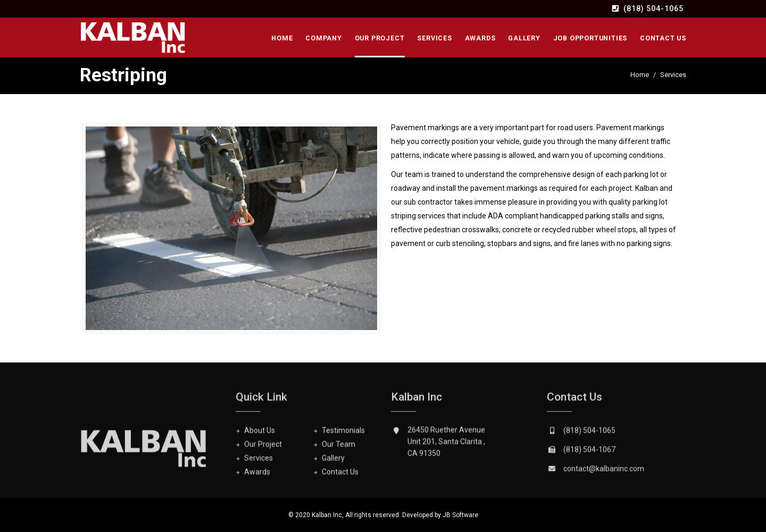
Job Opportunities (590, 38)
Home (282, 38)
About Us (260, 433)
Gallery (524, 38)
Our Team (339, 447)
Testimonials (343, 433)
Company (324, 38)
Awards (480, 38)
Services (434, 38)
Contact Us (663, 38)
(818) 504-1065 (653, 9)
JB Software (460, 515)
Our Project (380, 38)
